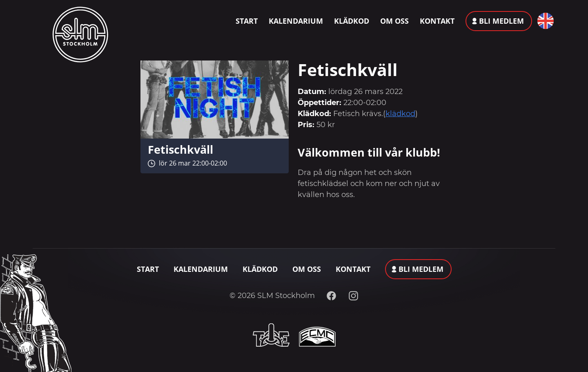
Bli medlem (501, 21)
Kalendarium (296, 21)
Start (247, 21)
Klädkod (352, 21)
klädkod (400, 114)
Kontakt (437, 21)
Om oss (394, 21)
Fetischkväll (180, 149)
